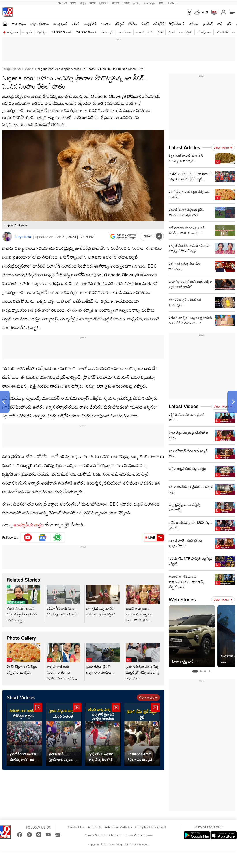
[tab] (195, 671)
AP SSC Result (61, 32)
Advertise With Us (118, 827)
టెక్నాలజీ (27, 32)
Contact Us (76, 827)
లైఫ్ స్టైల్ (119, 24)
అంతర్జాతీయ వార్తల (29, 525)
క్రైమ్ (229, 24)
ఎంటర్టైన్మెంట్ (60, 24)
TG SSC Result (87, 32)
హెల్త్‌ (220, 24)
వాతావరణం (124, 32)
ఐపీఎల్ (76, 24)
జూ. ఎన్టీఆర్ (186, 32)
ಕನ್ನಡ (83, 3)
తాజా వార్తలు (19, 24)
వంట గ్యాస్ (107, 32)
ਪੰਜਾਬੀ (126, 3)
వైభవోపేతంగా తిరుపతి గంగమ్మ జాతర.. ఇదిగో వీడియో (24, 757)
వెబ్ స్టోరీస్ (159, 24)
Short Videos (21, 697)
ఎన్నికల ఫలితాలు (39, 24)
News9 (62, 3)
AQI (205, 12)
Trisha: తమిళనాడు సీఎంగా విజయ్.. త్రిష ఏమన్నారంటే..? (140, 757)
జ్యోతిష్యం (42, 32)
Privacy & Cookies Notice (102, 835)
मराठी (92, 3)
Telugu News (11, 69)
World (29, 69)
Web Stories (182, 599)
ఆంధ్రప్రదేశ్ (90, 24)
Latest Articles (184, 147)
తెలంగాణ (106, 24)
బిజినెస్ (145, 24)
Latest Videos (184, 406)
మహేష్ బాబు (204, 32)
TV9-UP (173, 3)
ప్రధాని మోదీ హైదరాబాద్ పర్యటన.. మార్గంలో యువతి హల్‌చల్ (62, 757)
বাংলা (116, 3)
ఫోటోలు (133, 24)
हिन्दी (73, 3)
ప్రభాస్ (171, 32)
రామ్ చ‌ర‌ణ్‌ (222, 32)
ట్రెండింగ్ (208, 24)
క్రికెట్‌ (160, 32)
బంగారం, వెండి (144, 32)
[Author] (7, 237)
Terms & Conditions (139, 835)
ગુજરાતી (104, 3)
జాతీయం (194, 24)
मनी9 (161, 3)
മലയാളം (149, 3)
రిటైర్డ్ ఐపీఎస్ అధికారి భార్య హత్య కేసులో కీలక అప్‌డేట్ (102, 757)
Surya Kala (23, 237)
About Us (94, 827)
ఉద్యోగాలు (13, 32)
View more (148, 697)
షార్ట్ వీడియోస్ (177, 24)
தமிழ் (137, 3)
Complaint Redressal (150, 827)
